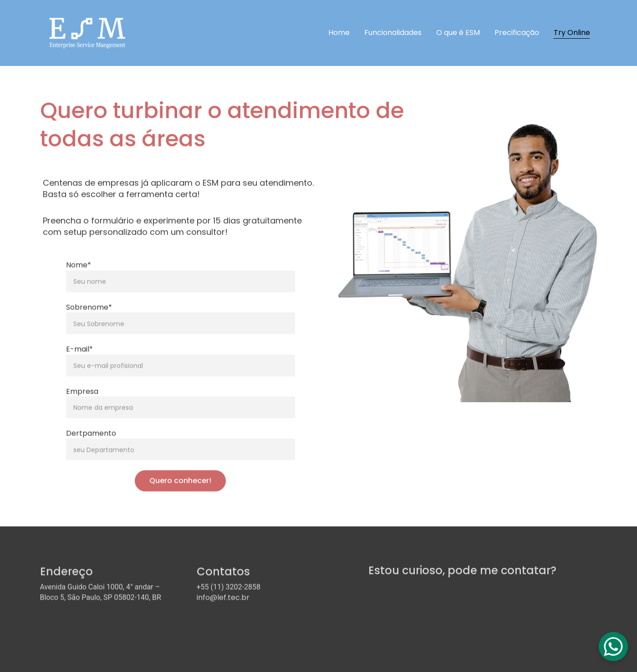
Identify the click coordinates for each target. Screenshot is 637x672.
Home (339, 33)
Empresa (82, 398)
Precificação (517, 33)
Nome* (79, 272)
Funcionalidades (393, 33)
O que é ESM (458, 33)
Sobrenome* (89, 315)
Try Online (572, 33)
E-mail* (79, 356)
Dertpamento (91, 441)
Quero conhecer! (180, 488)
